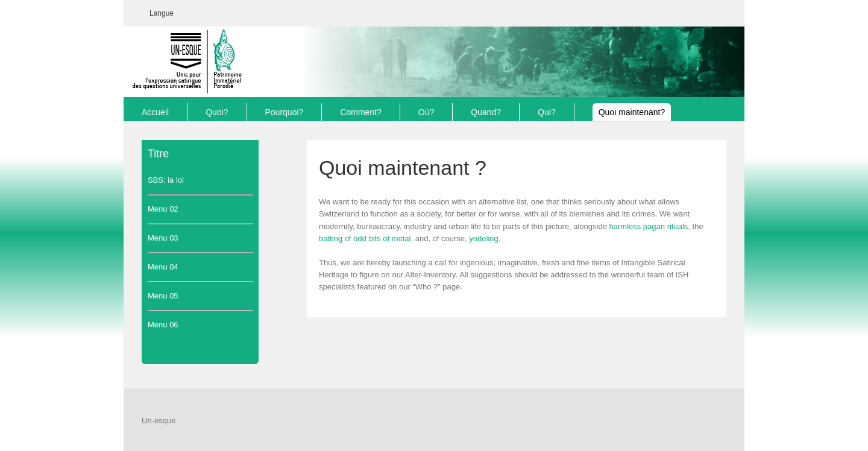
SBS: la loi (166, 180)
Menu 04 (163, 267)
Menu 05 (163, 296)
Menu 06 (163, 325)
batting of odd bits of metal (365, 238)
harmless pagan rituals (649, 226)
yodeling (483, 238)
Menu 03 (163, 238)
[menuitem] (162, 13)
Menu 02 (163, 209)
